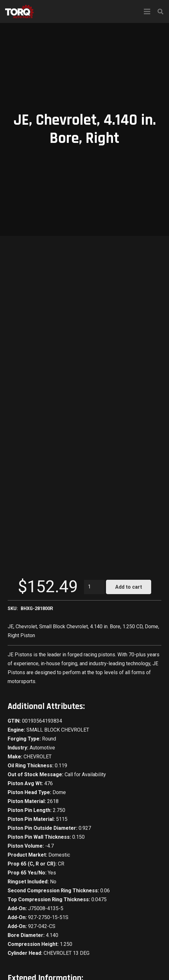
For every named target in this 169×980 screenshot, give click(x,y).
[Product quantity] (95, 587)
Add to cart (129, 587)
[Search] (160, 11)
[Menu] (147, 11)
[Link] (19, 11)
